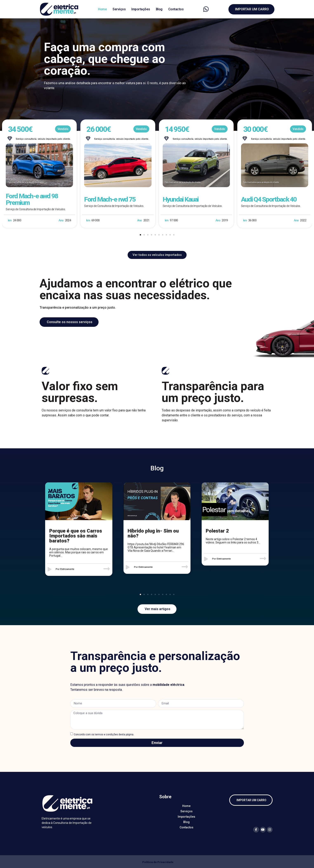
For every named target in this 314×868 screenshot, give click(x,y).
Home (102, 9)
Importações (141, 9)
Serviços (119, 9)
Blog (159, 9)
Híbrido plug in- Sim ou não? (153, 533)
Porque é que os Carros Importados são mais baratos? (76, 536)
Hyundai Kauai (181, 199)
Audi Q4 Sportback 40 (269, 199)
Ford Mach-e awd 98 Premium (32, 199)
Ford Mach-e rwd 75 (110, 199)
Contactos (176, 9)
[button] (140, 235)
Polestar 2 (217, 531)
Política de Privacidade (158, 862)
